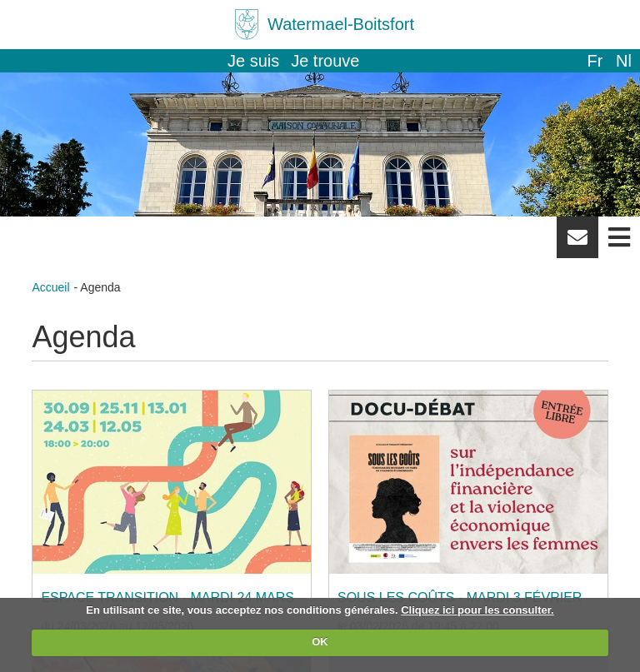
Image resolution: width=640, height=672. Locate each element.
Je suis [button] (253, 61)
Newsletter (577, 243)
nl (624, 61)
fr (595, 61)
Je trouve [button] (325, 61)
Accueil (50, 287)
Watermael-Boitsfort (341, 24)
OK (320, 642)
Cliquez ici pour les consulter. (477, 610)
